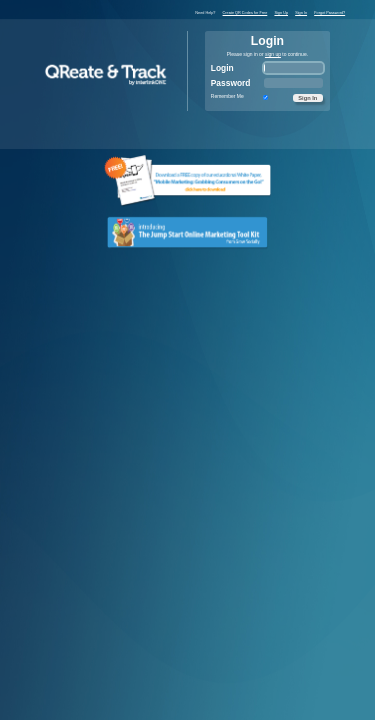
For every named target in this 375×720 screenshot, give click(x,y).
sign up (273, 54)
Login (222, 68)
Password (231, 83)
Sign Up (281, 13)
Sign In (301, 13)
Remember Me (227, 96)
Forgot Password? (329, 13)
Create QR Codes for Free (245, 13)
